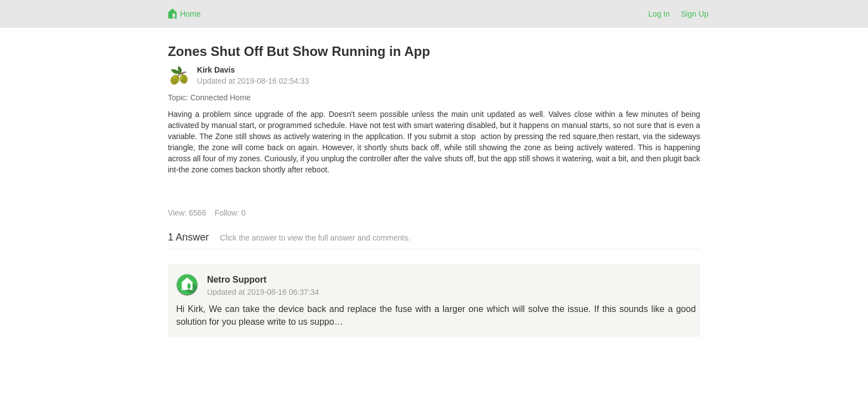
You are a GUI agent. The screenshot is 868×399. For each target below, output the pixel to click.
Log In (659, 14)
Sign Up (695, 14)
